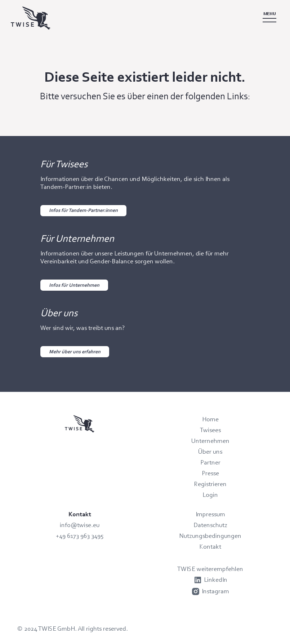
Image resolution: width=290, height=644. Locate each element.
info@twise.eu (80, 525)
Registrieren (210, 484)
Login (210, 495)
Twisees (210, 430)
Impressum (210, 514)
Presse (210, 473)
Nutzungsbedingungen (210, 536)
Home (210, 419)
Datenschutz (210, 525)
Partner (210, 462)
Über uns (210, 452)
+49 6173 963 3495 (80, 536)
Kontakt (210, 547)
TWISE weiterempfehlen (210, 569)
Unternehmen (210, 441)
